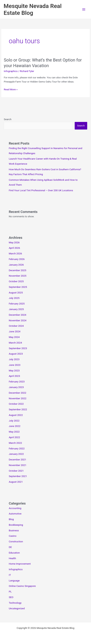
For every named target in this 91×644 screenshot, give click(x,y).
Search (8, 119)
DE (10, 547)
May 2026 (14, 242)
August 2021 (16, 482)
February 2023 (17, 382)
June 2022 (15, 426)
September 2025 (18, 287)
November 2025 (17, 276)
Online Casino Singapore (22, 586)
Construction (16, 541)
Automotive (15, 514)
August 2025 (16, 293)
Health (12, 558)
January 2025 (16, 309)
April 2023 (14, 376)
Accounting (15, 508)
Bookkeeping (16, 525)
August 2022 (16, 415)
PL (10, 592)
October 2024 (16, 326)
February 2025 (17, 304)
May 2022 (14, 432)
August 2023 (16, 354)
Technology (15, 603)
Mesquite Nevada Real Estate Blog (33, 9)
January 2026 (16, 265)
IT (10, 575)
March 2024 (15, 343)
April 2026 (14, 248)
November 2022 (17, 398)
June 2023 (15, 365)
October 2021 (16, 471)
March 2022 (15, 443)
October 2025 (16, 281)
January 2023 (16, 387)
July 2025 (14, 298)
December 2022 (17, 393)
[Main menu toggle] (84, 9)
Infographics (11, 71)
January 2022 (16, 454)
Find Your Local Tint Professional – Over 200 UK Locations (41, 190)
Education (14, 553)
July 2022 (14, 421)
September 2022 (18, 409)
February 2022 (17, 448)
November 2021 (17, 465)
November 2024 (17, 320)
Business (14, 530)
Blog (11, 519)
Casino (13, 536)
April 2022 (14, 437)
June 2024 (15, 331)
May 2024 (14, 337)
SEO (11, 597)
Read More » (11, 89)
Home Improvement (20, 564)
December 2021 (17, 459)
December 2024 (17, 315)
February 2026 (17, 259)
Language (14, 581)
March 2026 (15, 253)
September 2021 (18, 476)
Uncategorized (17, 608)
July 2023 (14, 359)
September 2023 (18, 348)
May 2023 (14, 370)
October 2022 (16, 404)
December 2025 (17, 270)
